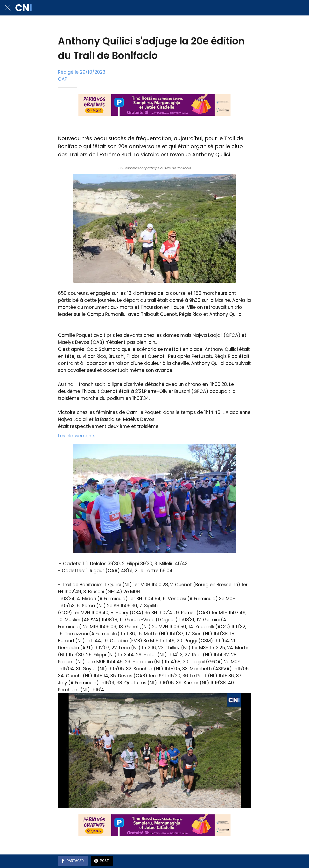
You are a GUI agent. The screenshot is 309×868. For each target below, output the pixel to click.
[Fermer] (8, 8)
